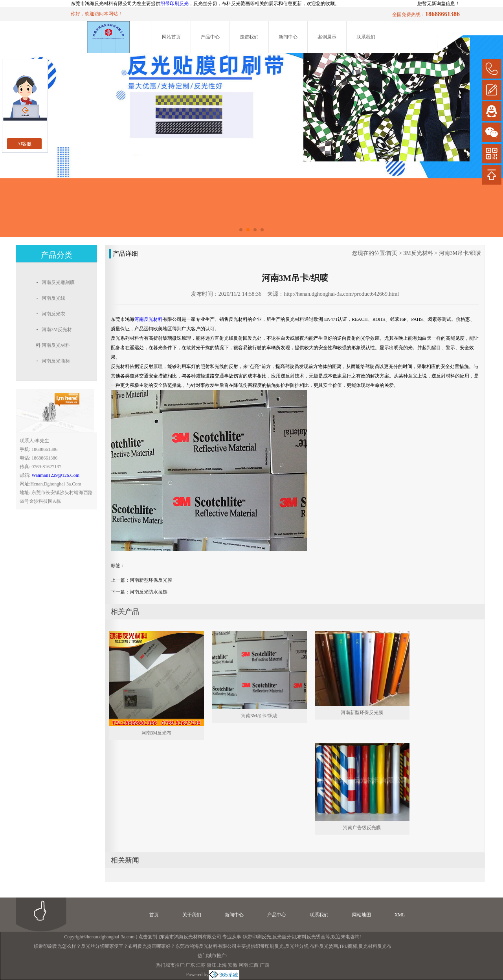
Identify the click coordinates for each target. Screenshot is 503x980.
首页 (392, 253)
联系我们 (366, 37)
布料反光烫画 (311, 937)
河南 (243, 965)
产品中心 (210, 37)
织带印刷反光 (174, 4)
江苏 (201, 965)
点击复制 (148, 937)
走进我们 (249, 37)
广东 (190, 965)
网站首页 (171, 37)
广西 (264, 965)
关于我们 (192, 915)
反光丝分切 (284, 937)
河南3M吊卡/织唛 (460, 253)
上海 (222, 965)
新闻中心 (288, 37)
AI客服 (25, 144)
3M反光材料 (418, 253)
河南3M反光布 (157, 733)
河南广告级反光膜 (362, 828)
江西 (254, 965)
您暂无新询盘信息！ (439, 4)
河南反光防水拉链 (149, 592)
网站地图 (362, 915)
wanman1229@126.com (55, 475)
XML (400, 915)
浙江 (211, 965)
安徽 (233, 965)
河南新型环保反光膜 (151, 580)
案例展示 (327, 37)
